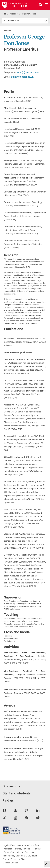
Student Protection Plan (14, 859)
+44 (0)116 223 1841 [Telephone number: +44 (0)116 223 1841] (28, 72)
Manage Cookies (10, 863)
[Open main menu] (47, 5)
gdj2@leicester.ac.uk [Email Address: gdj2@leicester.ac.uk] (22, 77)
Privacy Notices (23, 849)
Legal (5, 845)
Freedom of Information (21, 845)
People (13, 14)
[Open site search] (41, 5)
